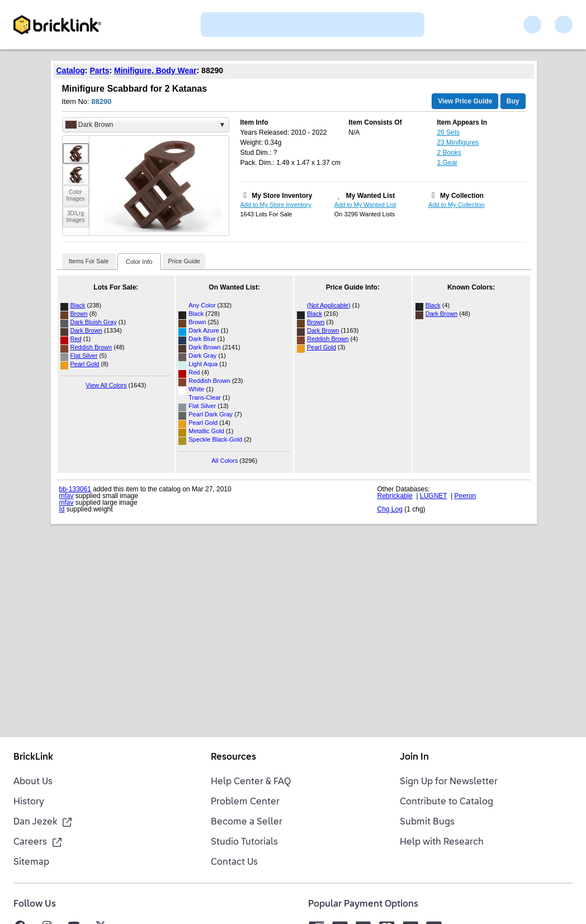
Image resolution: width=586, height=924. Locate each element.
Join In (414, 757)
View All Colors (106, 385)
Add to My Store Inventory (276, 205)
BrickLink (33, 757)
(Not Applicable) (329, 305)
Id (62, 509)
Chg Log (390, 509)
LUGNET (433, 496)
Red (76, 339)
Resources (233, 757)
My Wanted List (371, 196)
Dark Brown (86, 330)
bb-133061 (75, 489)
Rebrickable (395, 496)
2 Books (449, 153)
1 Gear (447, 163)
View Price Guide (465, 101)
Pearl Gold (85, 364)
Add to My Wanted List (365, 205)
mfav (67, 496)
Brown (79, 314)
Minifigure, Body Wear (155, 70)
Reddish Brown (91, 347)
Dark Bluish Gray (94, 322)
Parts (99, 70)
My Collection (462, 196)
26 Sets (448, 132)
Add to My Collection (457, 205)
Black (78, 305)
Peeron (466, 496)
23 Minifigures (458, 143)
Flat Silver (84, 356)
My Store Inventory (282, 196)
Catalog (71, 70)
